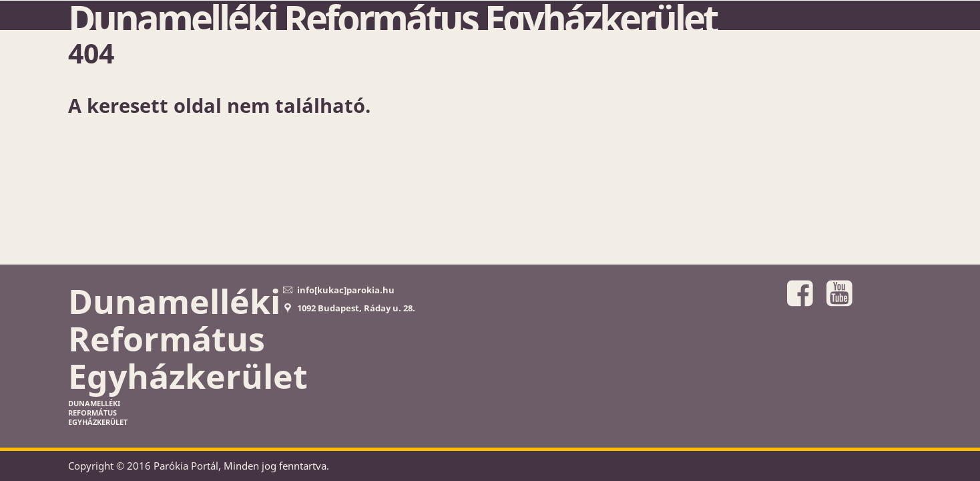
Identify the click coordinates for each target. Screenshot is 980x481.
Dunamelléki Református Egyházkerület (392, 18)
